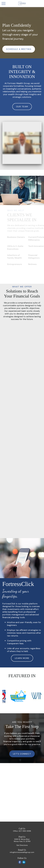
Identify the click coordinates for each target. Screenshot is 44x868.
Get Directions (22, 845)
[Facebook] (20, 862)
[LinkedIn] (24, 862)
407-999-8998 (25, 831)
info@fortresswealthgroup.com (22, 852)
